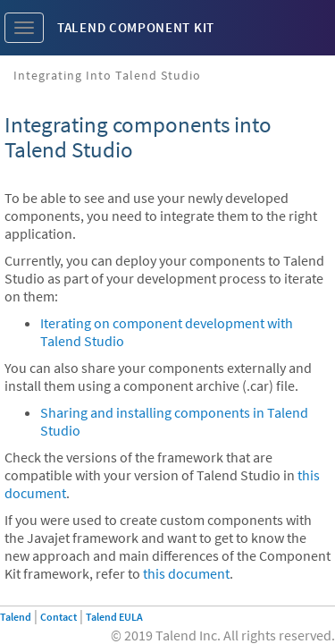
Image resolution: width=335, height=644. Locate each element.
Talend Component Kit (136, 27)
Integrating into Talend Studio (107, 75)
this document (186, 573)
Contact (59, 617)
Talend (16, 617)
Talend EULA (114, 617)
